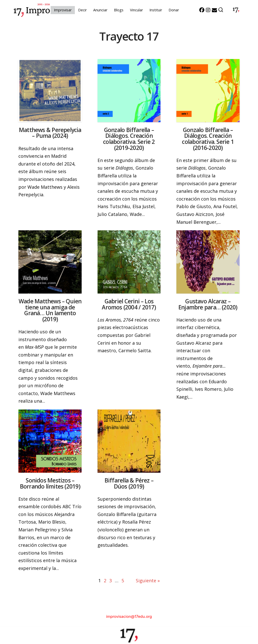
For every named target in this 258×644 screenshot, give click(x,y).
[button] (221, 10)
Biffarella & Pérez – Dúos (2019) (129, 483)
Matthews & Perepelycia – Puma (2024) (50, 133)
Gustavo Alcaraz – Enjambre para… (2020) (208, 304)
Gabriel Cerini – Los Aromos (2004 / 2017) (129, 304)
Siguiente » (148, 581)
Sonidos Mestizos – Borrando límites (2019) (50, 483)
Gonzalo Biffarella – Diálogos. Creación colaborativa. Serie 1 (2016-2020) (208, 139)
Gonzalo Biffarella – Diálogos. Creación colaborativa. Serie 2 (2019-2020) (129, 139)
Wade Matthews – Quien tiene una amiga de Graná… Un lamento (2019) (50, 310)
